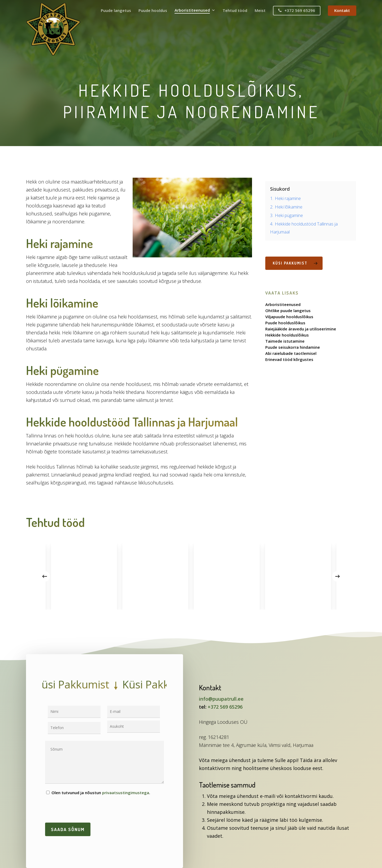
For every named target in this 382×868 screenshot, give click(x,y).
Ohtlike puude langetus (288, 311)
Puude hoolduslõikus (285, 323)
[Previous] (45, 576)
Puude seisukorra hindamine (293, 347)
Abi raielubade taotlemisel (291, 353)
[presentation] (85, 810)
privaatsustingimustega (126, 793)
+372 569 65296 (225, 707)
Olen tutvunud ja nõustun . (98, 792)
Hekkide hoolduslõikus (287, 335)
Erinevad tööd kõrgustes (289, 359)
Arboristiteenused (283, 305)
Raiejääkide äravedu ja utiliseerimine (301, 329)
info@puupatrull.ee (221, 699)
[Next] (337, 576)
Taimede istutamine (285, 341)
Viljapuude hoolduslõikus (289, 317)
